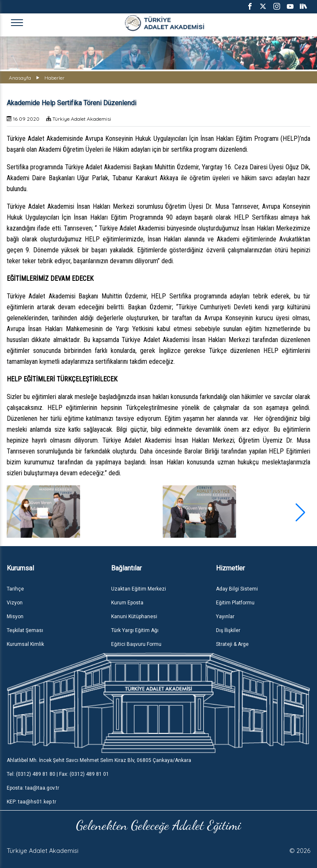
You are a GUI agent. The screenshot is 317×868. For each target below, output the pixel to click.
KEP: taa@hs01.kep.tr (31, 802)
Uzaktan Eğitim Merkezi (139, 589)
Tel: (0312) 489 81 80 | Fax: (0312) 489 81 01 (58, 774)
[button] (300, 513)
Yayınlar (225, 617)
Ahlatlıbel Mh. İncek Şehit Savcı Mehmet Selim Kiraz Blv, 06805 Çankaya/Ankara (99, 760)
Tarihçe (15, 589)
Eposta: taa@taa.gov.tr (33, 788)
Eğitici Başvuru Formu (136, 644)
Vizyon (15, 603)
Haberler (55, 78)
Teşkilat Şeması (25, 630)
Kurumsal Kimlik (25, 644)
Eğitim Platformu (235, 603)
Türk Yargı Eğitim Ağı (135, 630)
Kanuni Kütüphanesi (134, 617)
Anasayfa (20, 78)
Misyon (15, 617)
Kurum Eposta (127, 603)
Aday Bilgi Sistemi (237, 589)
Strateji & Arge (232, 644)
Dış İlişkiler (228, 630)
